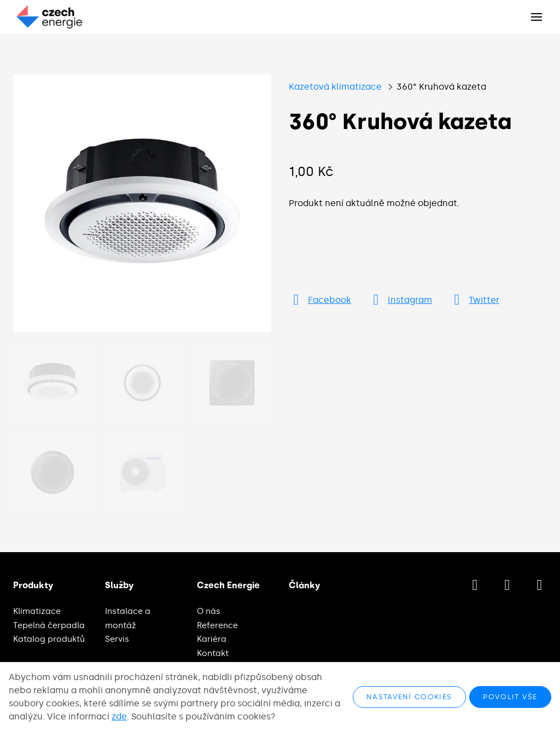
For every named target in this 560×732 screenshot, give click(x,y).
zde (119, 716)
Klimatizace (37, 611)
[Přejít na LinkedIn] (539, 585)
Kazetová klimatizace (335, 87)
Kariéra (212, 639)
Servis (117, 639)
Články (304, 585)
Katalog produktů (49, 639)
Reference (217, 625)
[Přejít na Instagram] (400, 300)
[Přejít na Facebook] (320, 300)
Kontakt (213, 653)
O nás (209, 611)
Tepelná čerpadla (49, 625)
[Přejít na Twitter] (474, 300)
